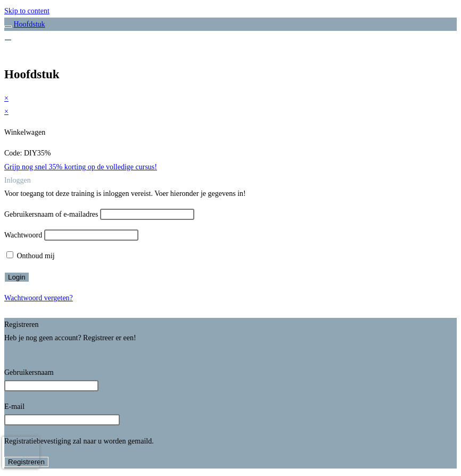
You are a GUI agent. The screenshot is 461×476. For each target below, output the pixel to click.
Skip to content (27, 11)
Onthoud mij (31, 256)
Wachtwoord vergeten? (39, 298)
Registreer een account (38, 352)
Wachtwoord (23, 235)
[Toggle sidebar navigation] (8, 27)
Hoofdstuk (30, 24)
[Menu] (8, 40)
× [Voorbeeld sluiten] (6, 98)
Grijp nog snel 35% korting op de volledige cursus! (81, 167)
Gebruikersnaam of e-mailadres (51, 214)
